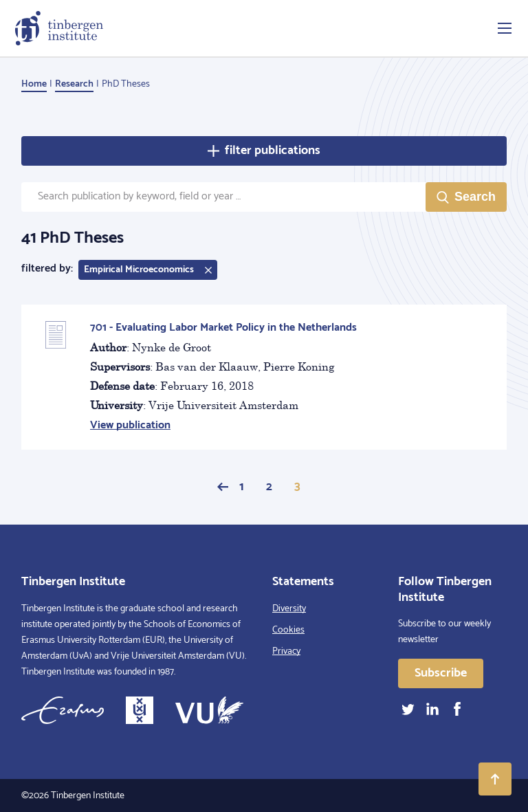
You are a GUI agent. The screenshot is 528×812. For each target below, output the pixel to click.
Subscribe (441, 673)
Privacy (286, 651)
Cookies (288, 630)
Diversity (289, 609)
